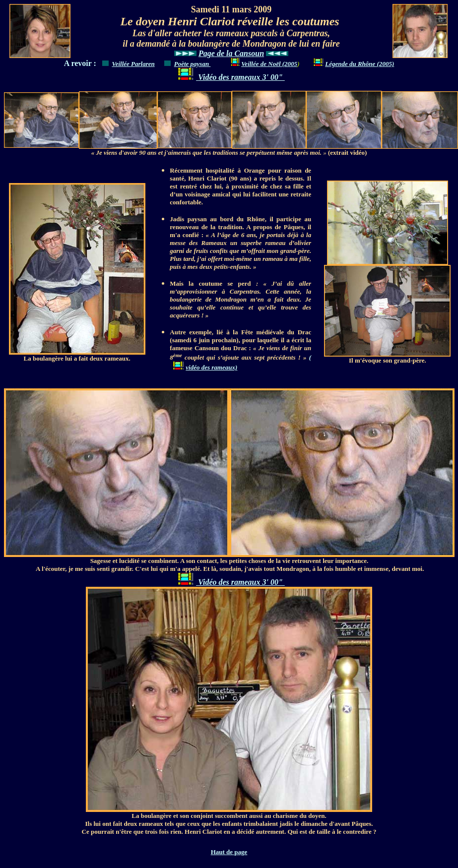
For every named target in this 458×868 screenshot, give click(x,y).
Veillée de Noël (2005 (269, 64)
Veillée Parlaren (133, 64)
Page (207, 53)
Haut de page (229, 852)
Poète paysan (193, 64)
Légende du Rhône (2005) (352, 64)
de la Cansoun (239, 53)
